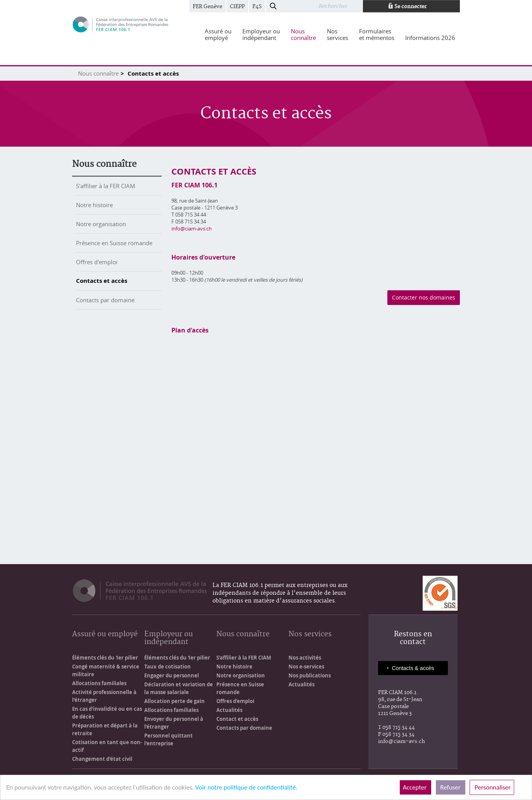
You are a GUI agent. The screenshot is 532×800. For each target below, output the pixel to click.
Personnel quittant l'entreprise (168, 739)
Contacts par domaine (105, 300)
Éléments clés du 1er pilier (105, 658)
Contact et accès (237, 719)
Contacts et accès (102, 281)
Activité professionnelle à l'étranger (104, 696)
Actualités (229, 710)
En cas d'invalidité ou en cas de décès (107, 713)
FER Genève (207, 7)
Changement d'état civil (102, 759)
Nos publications (310, 675)
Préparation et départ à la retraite (105, 729)
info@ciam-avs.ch (192, 229)
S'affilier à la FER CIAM (106, 186)
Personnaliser (492, 787)
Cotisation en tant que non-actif (107, 746)
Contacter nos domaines (424, 297)
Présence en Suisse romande (114, 243)
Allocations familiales (99, 683)
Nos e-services (306, 667)
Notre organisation (101, 224)
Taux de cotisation (168, 667)
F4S (257, 7)
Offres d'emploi (97, 262)
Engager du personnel (172, 675)
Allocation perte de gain (174, 701)
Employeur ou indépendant (168, 638)
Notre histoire (94, 205)
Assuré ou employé (105, 635)
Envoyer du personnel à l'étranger (174, 723)
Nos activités (305, 658)
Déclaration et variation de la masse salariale (179, 688)
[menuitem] (218, 35)
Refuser (451, 787)
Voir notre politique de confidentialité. (246, 787)
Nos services (310, 635)
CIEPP (237, 7)
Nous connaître (98, 73)
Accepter (415, 787)
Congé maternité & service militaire (106, 670)
